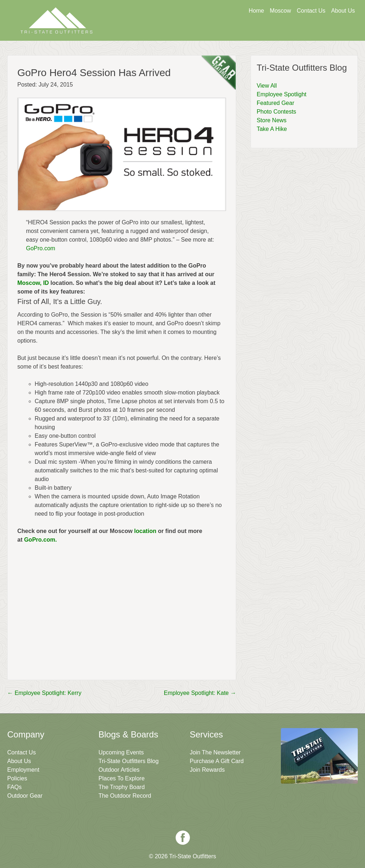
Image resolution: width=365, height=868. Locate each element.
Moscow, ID (33, 283)
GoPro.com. (41, 540)
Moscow (280, 11)
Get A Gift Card (179, 31)
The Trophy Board (122, 787)
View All (267, 86)
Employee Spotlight (282, 94)
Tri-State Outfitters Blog (129, 761)
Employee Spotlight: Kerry (44, 693)
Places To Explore (122, 778)
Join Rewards (207, 770)
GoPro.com (41, 248)
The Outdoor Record (125, 796)
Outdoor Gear (25, 796)
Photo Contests (276, 112)
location (145, 531)
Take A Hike (272, 129)
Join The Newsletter (319, 31)
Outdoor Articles (119, 770)
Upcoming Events (121, 752)
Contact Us (311, 11)
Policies (17, 778)
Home (257, 11)
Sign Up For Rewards (249, 31)
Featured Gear (275, 103)
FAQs (14, 787)
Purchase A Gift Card (217, 761)
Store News (272, 120)
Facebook (183, 838)
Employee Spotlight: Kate (200, 693)
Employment (23, 770)
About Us (343, 11)
